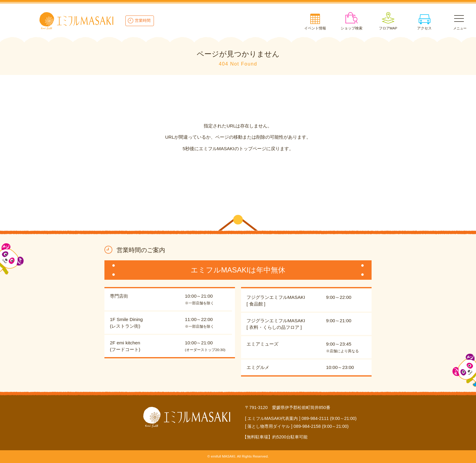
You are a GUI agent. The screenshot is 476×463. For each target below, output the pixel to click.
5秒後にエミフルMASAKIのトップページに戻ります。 (238, 149)
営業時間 (143, 20)
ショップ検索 (352, 28)
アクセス (424, 28)
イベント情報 (315, 28)
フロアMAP (388, 28)
